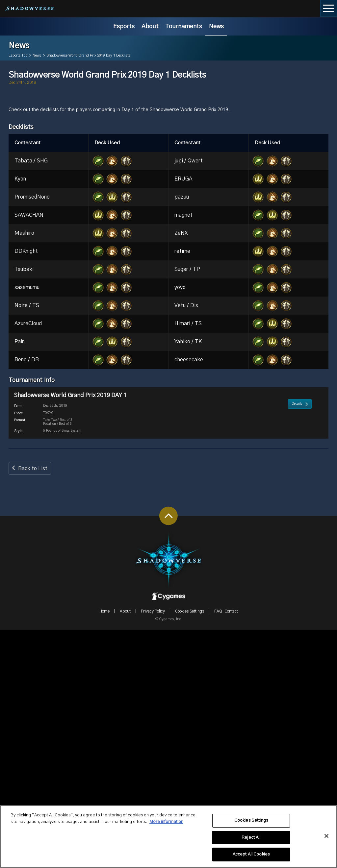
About (150, 26)
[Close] (326, 839)
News (216, 26)
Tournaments (184, 26)
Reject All (251, 841)
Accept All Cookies (251, 858)
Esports (124, 26)
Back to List (33, 707)
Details (297, 666)
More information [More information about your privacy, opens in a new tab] (166, 825)
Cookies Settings (251, 823)
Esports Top (18, 55)
